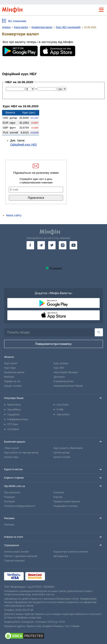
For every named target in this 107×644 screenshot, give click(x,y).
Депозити (59, 377)
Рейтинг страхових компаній (21, 556)
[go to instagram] (63, 245)
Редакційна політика (66, 506)
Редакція (9, 497)
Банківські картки (14, 372)
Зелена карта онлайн (17, 552)
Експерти (9, 502)
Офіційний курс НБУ (24, 145)
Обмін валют (12, 448)
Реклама (9, 525)
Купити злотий (62, 457)
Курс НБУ (59, 368)
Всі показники (17, 21)
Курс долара (61, 363)
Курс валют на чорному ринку (21, 453)
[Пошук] (99, 332)
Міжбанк (9, 377)
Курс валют (11, 363)
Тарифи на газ (12, 381)
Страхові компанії (14, 561)
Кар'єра (58, 497)
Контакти (59, 493)
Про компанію (12, 493)
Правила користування (67, 502)
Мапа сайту (14, 215)
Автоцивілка (61, 556)
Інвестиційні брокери (66, 372)
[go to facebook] (30, 245)
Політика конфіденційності (20, 506)
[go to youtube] (73, 245)
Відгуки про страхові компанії (71, 552)
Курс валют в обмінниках (68, 448)
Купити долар (61, 453)
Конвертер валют (64, 381)
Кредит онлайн (13, 386)
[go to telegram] (41, 245)
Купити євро (11, 457)
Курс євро (10, 368)
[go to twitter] (52, 245)
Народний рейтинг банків (68, 386)
